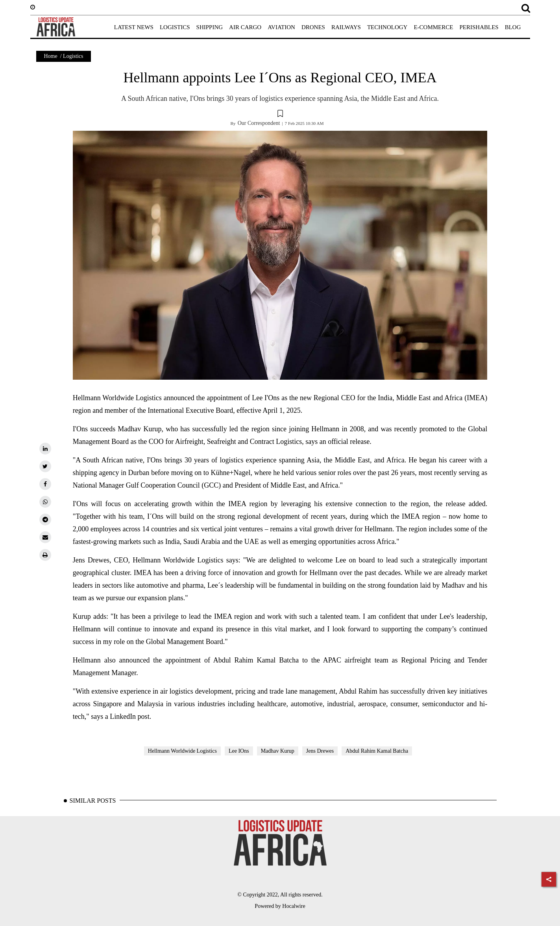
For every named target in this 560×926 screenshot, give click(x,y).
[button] (280, 115)
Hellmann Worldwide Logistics (182, 751)
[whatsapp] (45, 502)
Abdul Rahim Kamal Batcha (377, 751)
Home (51, 56)
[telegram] (45, 520)
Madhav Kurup (278, 751)
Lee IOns (239, 751)
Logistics (73, 56)
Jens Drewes (320, 751)
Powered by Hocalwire (280, 906)
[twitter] (45, 466)
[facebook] (45, 484)
